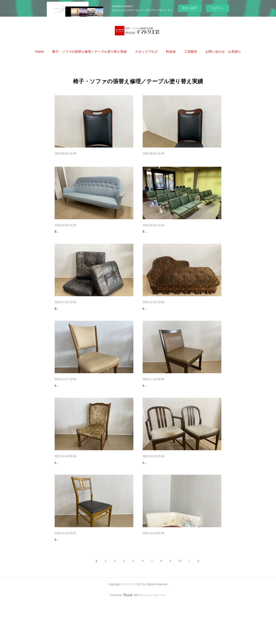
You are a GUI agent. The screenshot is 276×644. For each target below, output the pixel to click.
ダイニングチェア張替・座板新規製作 (82, 573)
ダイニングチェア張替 (159, 490)
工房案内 (191, 52)
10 (180, 602)
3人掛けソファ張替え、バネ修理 (78, 238)
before (147, 329)
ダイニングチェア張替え (72, 490)
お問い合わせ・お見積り (223, 52)
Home (39, 52)
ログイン (218, 8)
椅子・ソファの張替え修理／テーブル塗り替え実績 (89, 52)
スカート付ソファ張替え (160, 322)
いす (58, 160)
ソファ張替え (152, 573)
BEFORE (60, 245)
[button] (39, 52)
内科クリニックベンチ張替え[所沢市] (169, 238)
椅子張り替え (152, 160)
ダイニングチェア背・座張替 (76, 406)
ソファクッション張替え (72, 322)
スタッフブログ (146, 52)
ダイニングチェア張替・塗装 (164, 406)
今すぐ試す (190, 8)
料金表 (171, 52)
